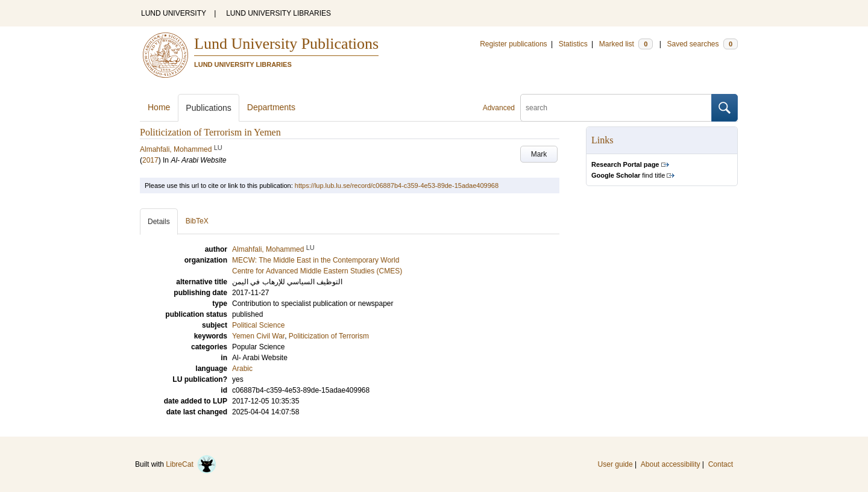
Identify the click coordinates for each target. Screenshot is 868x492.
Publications (209, 108)
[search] (616, 108)
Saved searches (702, 44)
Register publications (513, 44)
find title (628, 175)
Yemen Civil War (258, 336)
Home (159, 107)
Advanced (499, 108)
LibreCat (191, 464)
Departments (271, 107)
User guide (615, 464)
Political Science (258, 325)
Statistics (573, 44)
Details (159, 222)
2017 (150, 160)
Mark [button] (539, 154)
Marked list (626, 44)
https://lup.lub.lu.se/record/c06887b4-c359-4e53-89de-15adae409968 (397, 185)
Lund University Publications (286, 44)
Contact (721, 464)
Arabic (242, 369)
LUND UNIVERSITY (174, 13)
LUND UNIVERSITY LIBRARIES (278, 13)
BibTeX (197, 221)
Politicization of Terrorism (329, 336)
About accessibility (671, 464)
